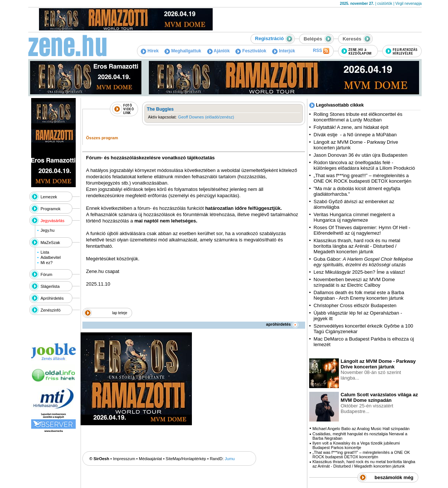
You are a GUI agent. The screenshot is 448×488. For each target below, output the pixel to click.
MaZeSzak (50, 243)
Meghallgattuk (183, 51)
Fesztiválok (251, 51)
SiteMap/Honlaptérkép (186, 459)
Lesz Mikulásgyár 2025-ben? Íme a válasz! (359, 272)
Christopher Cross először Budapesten (355, 305)
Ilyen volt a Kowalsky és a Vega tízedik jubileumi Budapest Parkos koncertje (356, 445)
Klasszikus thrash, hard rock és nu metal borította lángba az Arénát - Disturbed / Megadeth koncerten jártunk (357, 246)
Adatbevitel (50, 257)
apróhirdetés (282, 324)
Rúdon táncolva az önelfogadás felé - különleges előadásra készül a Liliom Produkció (364, 165)
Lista (45, 252)
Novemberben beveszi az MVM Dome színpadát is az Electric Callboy (354, 282)
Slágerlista (50, 286)
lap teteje (120, 313)
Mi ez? (46, 263)
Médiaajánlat (150, 459)
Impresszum (124, 459)
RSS (321, 51)
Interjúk (284, 51)
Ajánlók (218, 51)
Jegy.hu (48, 230)
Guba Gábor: (363, 262)
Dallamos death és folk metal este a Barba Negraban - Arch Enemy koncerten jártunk (359, 295)
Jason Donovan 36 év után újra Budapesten (361, 155)
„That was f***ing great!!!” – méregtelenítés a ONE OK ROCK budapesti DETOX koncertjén (362, 178)
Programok (50, 209)
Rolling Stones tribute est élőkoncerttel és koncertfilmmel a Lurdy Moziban (358, 117)
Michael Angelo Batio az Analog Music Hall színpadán (361, 429)
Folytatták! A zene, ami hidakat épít (351, 127)
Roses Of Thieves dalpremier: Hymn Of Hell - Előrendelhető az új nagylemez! (362, 230)
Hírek (150, 51)
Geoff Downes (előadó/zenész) (206, 117)
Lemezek (49, 197)
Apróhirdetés (52, 298)
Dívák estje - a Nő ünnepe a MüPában (355, 135)
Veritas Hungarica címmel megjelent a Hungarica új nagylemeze (354, 217)
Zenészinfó (50, 310)
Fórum (46, 274)
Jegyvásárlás (52, 221)
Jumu (230, 459)
